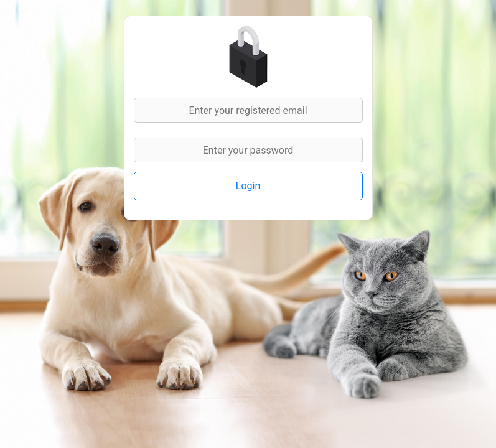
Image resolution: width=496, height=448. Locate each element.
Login (248, 186)
